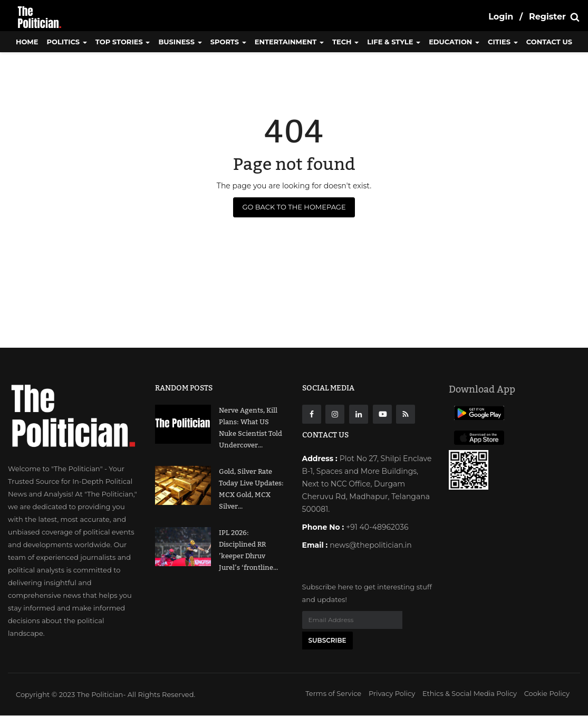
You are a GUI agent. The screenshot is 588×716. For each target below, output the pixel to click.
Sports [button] (228, 42)
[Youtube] (382, 414)
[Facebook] (312, 414)
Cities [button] (503, 42)
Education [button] (454, 42)
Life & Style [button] (394, 42)
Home (27, 42)
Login (501, 17)
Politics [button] (67, 42)
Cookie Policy (547, 694)
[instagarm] (335, 414)
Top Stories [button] (123, 42)
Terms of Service (333, 694)
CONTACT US (549, 42)
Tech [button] (345, 42)
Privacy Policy (392, 694)
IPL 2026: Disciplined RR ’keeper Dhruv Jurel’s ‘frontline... (248, 550)
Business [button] (180, 42)
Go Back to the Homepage (294, 207)
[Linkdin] (359, 414)
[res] (406, 414)
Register (547, 17)
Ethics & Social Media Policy (470, 694)
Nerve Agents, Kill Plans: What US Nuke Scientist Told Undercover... (250, 428)
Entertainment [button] (289, 42)
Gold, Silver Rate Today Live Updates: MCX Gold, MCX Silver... (251, 489)
